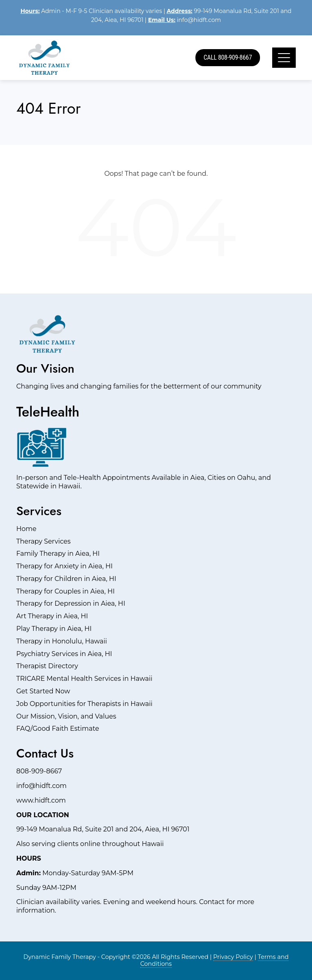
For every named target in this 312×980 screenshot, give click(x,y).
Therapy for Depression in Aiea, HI (71, 603)
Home (26, 529)
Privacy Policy (233, 957)
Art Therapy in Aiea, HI (52, 616)
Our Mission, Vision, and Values (66, 716)
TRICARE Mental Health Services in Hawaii (84, 679)
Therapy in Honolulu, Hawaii (62, 641)
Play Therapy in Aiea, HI (54, 629)
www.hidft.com (41, 800)
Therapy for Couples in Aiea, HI (65, 591)
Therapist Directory (47, 666)
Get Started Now (43, 691)
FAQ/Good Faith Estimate (58, 729)
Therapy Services (43, 541)
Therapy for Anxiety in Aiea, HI (64, 566)
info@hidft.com (199, 20)
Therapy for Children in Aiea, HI (66, 579)
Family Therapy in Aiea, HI (58, 554)
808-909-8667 (39, 771)
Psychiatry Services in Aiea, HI (64, 654)
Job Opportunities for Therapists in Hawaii (84, 704)
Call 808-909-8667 (228, 57)
